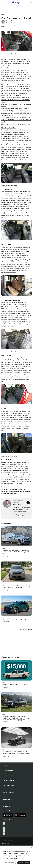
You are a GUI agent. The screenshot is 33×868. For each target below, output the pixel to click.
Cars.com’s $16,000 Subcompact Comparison (16, 491)
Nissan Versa (5, 202)
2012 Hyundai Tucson (8, 245)
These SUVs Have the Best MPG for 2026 (15, 620)
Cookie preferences (9, 863)
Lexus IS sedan (6, 356)
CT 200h (25, 360)
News (3, 15)
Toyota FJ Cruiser (7, 460)
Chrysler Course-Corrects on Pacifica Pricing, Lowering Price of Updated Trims (16, 587)
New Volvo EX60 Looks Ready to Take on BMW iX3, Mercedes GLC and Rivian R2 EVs (16, 752)
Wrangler (20, 303)
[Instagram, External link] (4, 831)
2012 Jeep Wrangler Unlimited (11, 300)
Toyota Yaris (8, 200)
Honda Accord (6, 134)
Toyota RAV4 (25, 251)
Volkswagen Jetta (7, 417)
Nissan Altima (21, 149)
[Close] (31, 847)
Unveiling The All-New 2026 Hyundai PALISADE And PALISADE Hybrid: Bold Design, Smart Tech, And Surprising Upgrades (16, 718)
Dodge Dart (27, 417)
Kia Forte (25, 415)
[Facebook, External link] (4, 826)
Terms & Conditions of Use (8, 840)
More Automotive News (9, 493)
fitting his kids (17, 471)
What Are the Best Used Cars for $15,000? (15, 684)
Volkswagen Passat (20, 134)
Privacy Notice (5, 843)
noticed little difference (9, 270)
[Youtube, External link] (4, 829)
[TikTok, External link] (4, 823)
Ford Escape (14, 251)
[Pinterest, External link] (4, 834)
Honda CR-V (5, 251)
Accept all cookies (24, 863)
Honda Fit (27, 198)
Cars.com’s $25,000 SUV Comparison (13, 489)
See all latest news (26, 629)
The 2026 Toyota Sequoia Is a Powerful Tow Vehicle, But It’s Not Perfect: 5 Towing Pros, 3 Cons (16, 552)
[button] (7, 26)
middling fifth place (20, 192)
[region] (16, 857)
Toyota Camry (6, 145)
